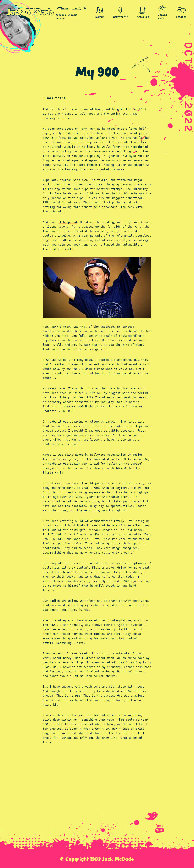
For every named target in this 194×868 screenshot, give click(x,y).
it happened (67, 222)
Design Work (162, 12)
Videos (99, 12)
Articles (143, 12)
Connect (181, 12)
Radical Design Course (71, 12)
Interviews (120, 12)
